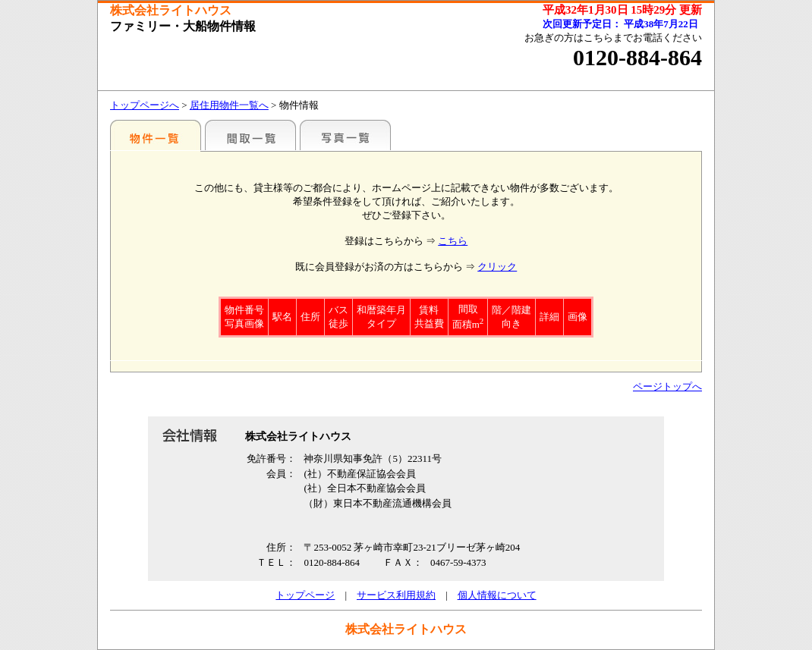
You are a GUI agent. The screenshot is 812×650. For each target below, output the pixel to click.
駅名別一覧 (156, 135)
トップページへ (145, 105)
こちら (453, 241)
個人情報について (497, 595)
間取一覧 (250, 135)
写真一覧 (345, 135)
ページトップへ (667, 386)
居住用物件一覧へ (229, 105)
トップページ (305, 595)
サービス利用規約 (396, 595)
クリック (497, 267)
